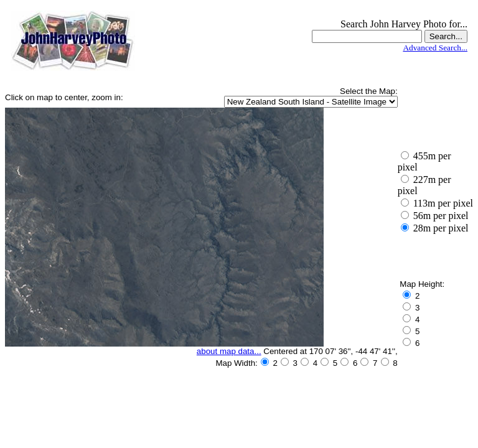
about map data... (229, 351)
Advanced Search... (435, 48)
